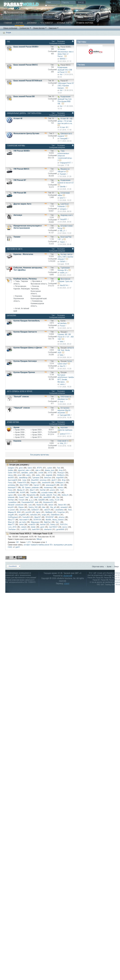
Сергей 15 (37, 485)
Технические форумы (16, 146)
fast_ (58, 522)
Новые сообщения (10, 28)
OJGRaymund (13, 517)
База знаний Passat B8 (24, 96)
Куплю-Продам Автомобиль (27, 321)
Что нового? (47, 23)
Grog (61, 470)
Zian (58, 497)
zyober (50, 468)
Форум (19, 23)
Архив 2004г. (20, 430)
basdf (36, 497)
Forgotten (61, 512)
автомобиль (62, 323)
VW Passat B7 (20, 180)
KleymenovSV (48, 502)
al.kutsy (61, 517)
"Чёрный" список (22, 408)
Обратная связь (98, 566)
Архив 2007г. (37, 432)
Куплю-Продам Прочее (24, 372)
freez (70, 510)
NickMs (48, 520)
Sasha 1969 (12, 473)
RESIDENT (50, 517)
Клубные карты (65, 23)
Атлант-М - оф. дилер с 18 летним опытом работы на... (65, 121)
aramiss (60, 487)
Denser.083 (62, 505)
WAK (19, 512)
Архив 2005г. (37, 430)
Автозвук (18, 215)
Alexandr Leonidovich (16, 505)
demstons (48, 478)
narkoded (34, 515)
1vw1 (62, 490)
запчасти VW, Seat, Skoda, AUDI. (66, 350)
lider (44, 507)
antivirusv (23, 510)
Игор (64, 480)
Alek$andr (49, 512)
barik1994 (36, 529)
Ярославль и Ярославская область (39, 282)
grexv (21, 468)
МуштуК (11, 522)
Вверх (117, 566)
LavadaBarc (12, 502)
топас (24, 480)
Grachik (43, 495)
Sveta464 (26, 517)
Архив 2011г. (37, 437)
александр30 (51, 485)
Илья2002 (35, 480)
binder (33, 527)
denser (51, 505)
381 (17, 542)
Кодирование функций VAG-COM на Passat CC (65, 70)
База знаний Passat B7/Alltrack (28, 81)
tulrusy (10, 475)
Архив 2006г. (20, 432)
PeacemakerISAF (28, 502)
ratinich (24, 527)
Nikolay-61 (21, 490)
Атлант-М (18, 118)
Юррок (21, 507)
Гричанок (36, 478)
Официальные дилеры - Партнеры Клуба (24, 113)
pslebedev (35, 487)
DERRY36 (37, 520)
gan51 (18, 547)
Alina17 (32, 490)
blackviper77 (13, 487)
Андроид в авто (67, 215)
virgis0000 (60, 478)
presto (53, 490)
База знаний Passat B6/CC (26, 65)
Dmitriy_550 (33, 507)
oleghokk (49, 475)
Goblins (11, 470)
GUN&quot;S (60, 482)
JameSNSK (47, 497)
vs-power (11, 510)
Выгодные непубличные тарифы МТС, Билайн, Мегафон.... (66, 378)
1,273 (28, 542)
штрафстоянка (47, 492)
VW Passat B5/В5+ (22, 151)
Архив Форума (13, 422)
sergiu (44, 515)
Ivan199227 (53, 527)
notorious (43, 480)
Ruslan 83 (40, 505)
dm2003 (11, 478)
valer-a (38, 470)
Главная (8, 23)
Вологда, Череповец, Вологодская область (36, 290)
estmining (11, 485)
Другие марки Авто (22, 204)
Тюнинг (17, 237)
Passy (10, 482)
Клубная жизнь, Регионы (25, 279)
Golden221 (35, 510)
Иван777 (11, 524)
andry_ (29, 475)
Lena (30, 505)
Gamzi (30, 468)
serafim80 (12, 492)
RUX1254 (64, 524)
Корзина (17, 441)
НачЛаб (43, 490)
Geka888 (41, 500)
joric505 (28, 512)
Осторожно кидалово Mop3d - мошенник (65, 410)
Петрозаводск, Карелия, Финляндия (22, 287)
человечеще (48, 487)
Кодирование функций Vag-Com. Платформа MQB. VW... (65, 100)
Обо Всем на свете (15, 249)
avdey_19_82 (54, 500)
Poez (55, 495)
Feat (59, 468)
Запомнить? (51, 5)
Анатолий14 (24, 520)
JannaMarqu (23, 478)
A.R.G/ (50, 473)
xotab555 (32, 524)
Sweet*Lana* (24, 497)
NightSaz (47, 522)
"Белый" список (21, 397)
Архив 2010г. (20, 437)
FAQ (8, 41)
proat (20, 475)
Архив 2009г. (37, 435)
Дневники (32, 23)
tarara (20, 495)
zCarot (67, 583)
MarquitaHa (31, 495)
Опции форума (39, 28)
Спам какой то (63, 441)
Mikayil (39, 539)
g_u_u (31, 500)
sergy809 (22, 515)
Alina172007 (24, 485)
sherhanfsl (48, 529)
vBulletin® (68, 576)
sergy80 (11, 515)
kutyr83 (11, 507)
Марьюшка (35, 522)
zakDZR (47, 510)
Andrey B (65, 495)
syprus (10, 495)
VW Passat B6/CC (21, 169)
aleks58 (49, 495)
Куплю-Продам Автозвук (25, 361)
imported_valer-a (24, 470)
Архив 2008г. (20, 435)
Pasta (10, 490)
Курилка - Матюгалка (23, 254)
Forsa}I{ (21, 500)
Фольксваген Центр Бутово (26, 133)
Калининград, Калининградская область (37, 303)
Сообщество (24, 28)
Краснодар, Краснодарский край (39, 297)
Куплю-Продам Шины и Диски (28, 348)
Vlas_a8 (53, 507)
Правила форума (85, 23)
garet (42, 527)
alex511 (54, 480)
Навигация (53, 28)
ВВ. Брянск (26, 487)
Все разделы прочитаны (40, 455)
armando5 (64, 507)
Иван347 (38, 517)
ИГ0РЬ (40, 468)
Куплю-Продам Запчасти (25, 332)
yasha (31, 473)
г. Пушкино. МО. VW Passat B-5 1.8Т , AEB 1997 (66, 335)
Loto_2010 (12, 527)
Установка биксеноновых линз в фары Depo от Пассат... (65, 53)
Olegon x (34, 482)
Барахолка (12, 315)
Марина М (12, 512)
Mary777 (11, 520)
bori (59, 492)
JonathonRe (46, 482)
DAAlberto (61, 475)
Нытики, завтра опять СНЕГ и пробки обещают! (65, 257)
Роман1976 (22, 482)
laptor (38, 512)
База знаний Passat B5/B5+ (26, 47)
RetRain (11, 500)
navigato (11, 468)
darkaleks (25, 473)
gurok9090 (60, 529)
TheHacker (12, 529)
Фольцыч (61, 473)
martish (43, 524)
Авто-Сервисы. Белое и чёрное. (20, 391)
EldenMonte (55, 515)
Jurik (37, 502)
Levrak (41, 473)
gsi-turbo (23, 522)
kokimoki (11, 497)
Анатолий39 (13, 480)
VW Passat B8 (20, 193)
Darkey (53, 524)
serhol (21, 524)
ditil (62, 485)
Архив (16, 427)
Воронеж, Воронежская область (19, 298)
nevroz (65, 527)
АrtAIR (23, 492)
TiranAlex (33, 492)
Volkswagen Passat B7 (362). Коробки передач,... (66, 85)
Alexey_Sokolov (58, 520)
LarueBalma (59, 510)
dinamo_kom (50, 470)
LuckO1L (24, 529)
